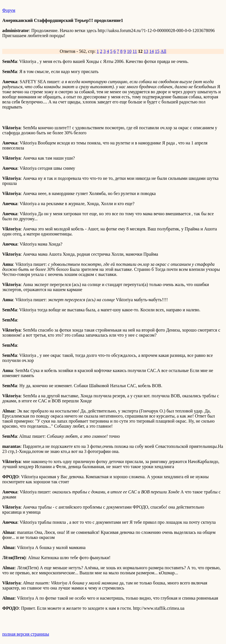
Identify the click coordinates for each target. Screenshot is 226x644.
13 (146, 51)
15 (157, 51)
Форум (9, 10)
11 (135, 51)
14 (152, 51)
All (163, 51)
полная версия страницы (26, 634)
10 (129, 51)
